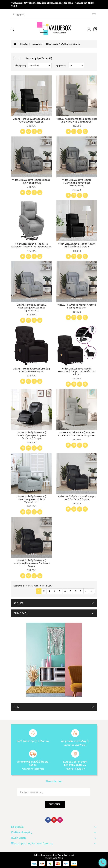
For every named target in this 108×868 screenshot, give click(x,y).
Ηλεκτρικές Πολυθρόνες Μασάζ (63, 44)
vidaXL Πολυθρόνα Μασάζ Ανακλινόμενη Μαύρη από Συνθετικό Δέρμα (31, 435)
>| (92, 591)
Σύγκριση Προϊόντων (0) (39, 58)
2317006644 (30, 3)
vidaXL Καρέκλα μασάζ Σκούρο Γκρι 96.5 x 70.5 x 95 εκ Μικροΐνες (77, 120)
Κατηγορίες (54, 14)
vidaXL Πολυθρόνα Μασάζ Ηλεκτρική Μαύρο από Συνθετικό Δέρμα (77, 371)
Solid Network (66, 855)
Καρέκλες (37, 44)
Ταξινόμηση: (20, 66)
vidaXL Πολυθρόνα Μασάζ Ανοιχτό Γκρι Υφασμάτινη (77, 306)
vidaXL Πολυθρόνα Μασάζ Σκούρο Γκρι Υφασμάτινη (31, 181)
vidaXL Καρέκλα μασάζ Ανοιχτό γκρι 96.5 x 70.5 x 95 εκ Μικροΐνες (77, 434)
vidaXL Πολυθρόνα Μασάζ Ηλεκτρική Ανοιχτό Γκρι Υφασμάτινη (31, 308)
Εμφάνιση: (61, 65)
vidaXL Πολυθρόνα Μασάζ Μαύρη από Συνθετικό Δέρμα (31, 120)
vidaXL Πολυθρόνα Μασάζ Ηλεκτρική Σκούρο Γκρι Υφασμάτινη (77, 183)
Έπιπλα (24, 44)
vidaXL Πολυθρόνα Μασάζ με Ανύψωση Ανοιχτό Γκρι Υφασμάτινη (31, 245)
